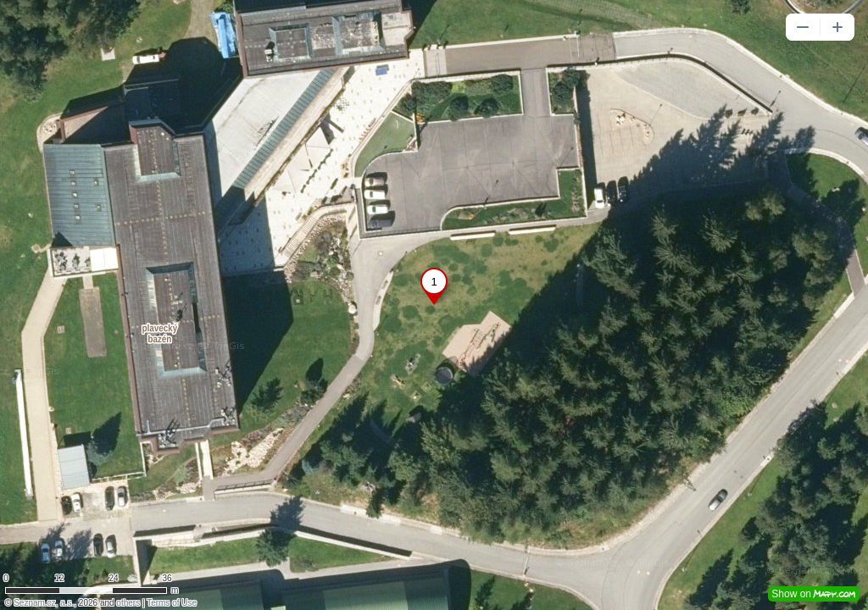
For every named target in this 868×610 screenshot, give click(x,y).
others (128, 603)
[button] (803, 27)
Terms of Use (172, 603)
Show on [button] (814, 594)
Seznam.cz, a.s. (44, 603)
